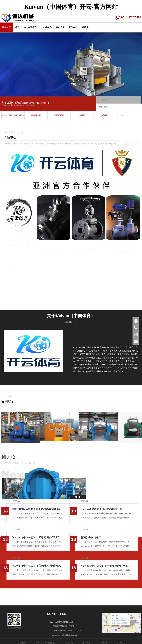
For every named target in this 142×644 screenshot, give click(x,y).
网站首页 (6, 27)
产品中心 (47, 27)
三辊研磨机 (59, 115)
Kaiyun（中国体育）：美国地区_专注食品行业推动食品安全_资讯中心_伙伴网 (38, 566)
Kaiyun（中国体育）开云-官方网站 (71, 7)
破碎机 (105, 115)
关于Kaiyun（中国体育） (27, 27)
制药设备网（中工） (92, 537)
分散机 (82, 115)
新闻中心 (73, 27)
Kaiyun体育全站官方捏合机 (13, 117)
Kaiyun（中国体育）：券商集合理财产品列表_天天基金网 (106, 566)
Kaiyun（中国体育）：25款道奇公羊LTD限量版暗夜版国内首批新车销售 (38, 537)
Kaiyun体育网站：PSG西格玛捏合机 (101, 509)
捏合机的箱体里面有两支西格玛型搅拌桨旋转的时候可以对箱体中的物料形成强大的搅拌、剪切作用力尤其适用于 (38, 509)
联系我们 (86, 27)
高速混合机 (36, 115)
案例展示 (60, 27)
